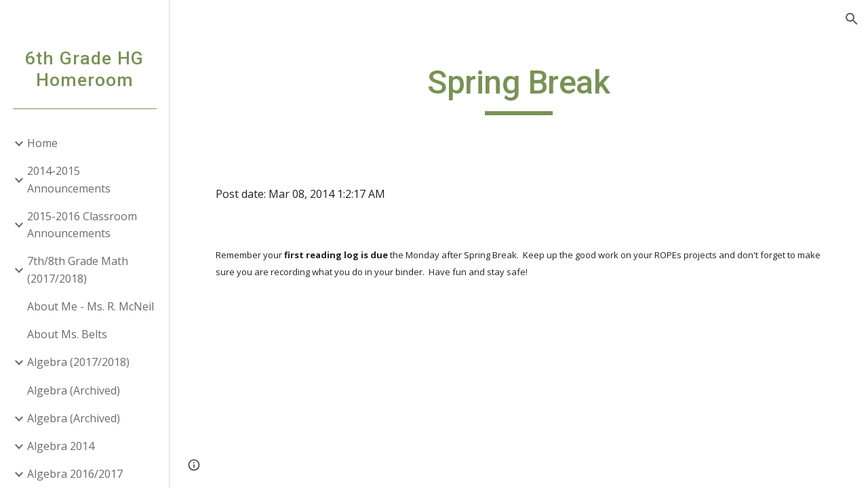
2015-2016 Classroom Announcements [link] (82, 225)
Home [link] (42, 143)
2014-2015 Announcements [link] (69, 179)
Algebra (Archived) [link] (74, 390)
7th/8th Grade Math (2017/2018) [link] (78, 269)
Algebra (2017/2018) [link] (78, 362)
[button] (852, 19)
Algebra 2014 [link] (61, 446)
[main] (518, 89)
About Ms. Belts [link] (67, 334)
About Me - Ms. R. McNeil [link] (91, 306)
